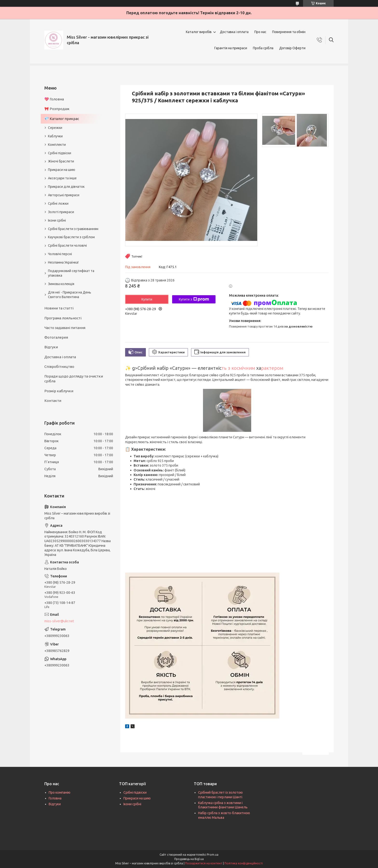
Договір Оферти (292, 48)
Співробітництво (59, 367)
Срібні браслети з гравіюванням (73, 229)
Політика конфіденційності (244, 863)
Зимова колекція (61, 284)
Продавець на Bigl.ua (189, 859)
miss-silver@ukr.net (59, 621)
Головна (55, 798)
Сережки (55, 128)
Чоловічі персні (60, 254)
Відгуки (51, 347)
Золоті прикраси (61, 212)
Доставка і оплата (234, 32)
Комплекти (57, 145)
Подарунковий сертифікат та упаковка (71, 273)
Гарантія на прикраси (231, 48)
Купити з (194, 299)
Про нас (260, 32)
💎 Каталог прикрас (62, 119)
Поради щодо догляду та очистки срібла (74, 379)
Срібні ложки (58, 203)
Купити (147, 299)
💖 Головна (54, 99)
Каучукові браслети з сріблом (71, 237)
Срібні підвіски (60, 153)
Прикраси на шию (62, 170)
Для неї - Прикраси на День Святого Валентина (70, 295)
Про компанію (60, 792)
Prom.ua (213, 855)
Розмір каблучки (59, 391)
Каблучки (55, 136)
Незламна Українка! (63, 262)
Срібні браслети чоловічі (67, 245)
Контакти (53, 401)
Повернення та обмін (289, 32)
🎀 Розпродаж (57, 109)
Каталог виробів (199, 32)
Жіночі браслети (61, 161)
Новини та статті (59, 308)
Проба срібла (263, 48)
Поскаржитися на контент (204, 863)
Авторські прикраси (64, 195)
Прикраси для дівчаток (66, 187)
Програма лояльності (63, 318)
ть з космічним (238, 368)
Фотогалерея (56, 337)
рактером (272, 368)
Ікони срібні (57, 220)
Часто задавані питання (65, 328)
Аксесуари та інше (62, 178)
